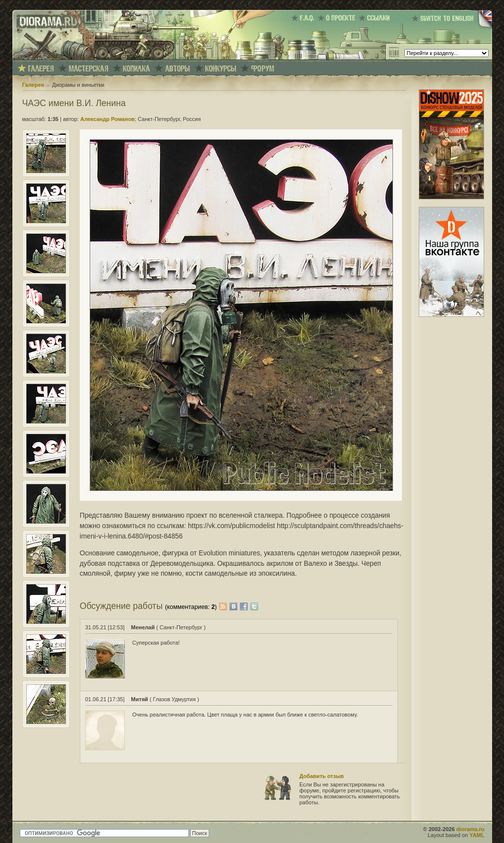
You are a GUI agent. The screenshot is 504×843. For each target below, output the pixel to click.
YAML (477, 835)
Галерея (33, 85)
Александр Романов (108, 119)
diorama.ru (471, 829)
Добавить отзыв (322, 776)
